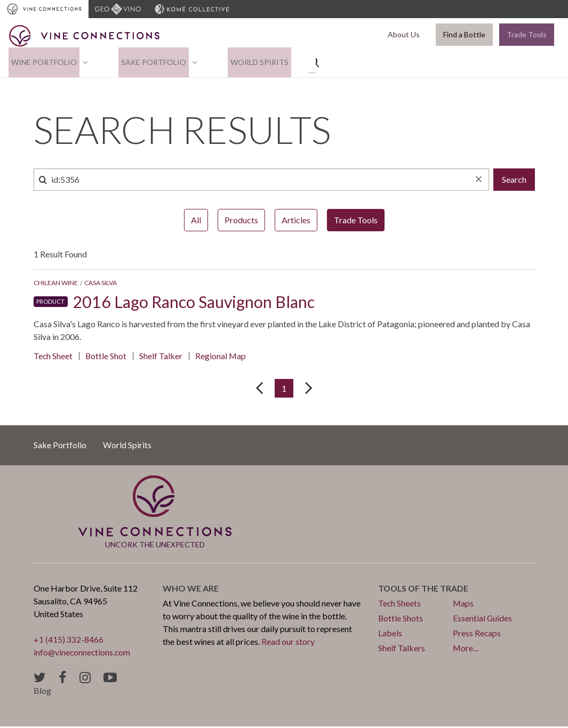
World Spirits (246, 63)
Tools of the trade (424, 590)
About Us (406, 35)
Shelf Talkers (402, 649)
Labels (390, 634)
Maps (463, 605)
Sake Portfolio (146, 63)
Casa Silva (101, 284)
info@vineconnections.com (83, 654)
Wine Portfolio (41, 63)
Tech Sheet (53, 357)
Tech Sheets (400, 605)
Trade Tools (527, 35)
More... (466, 649)
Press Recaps (477, 634)
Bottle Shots (401, 620)
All (196, 221)
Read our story (288, 643)
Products (241, 221)
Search (514, 180)
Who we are (191, 590)
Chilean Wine (56, 284)
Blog (42, 692)
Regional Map (222, 357)
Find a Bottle (464, 35)
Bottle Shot (107, 357)
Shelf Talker (162, 357)
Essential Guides (483, 620)
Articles (296, 221)
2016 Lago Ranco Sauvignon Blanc (200, 302)
